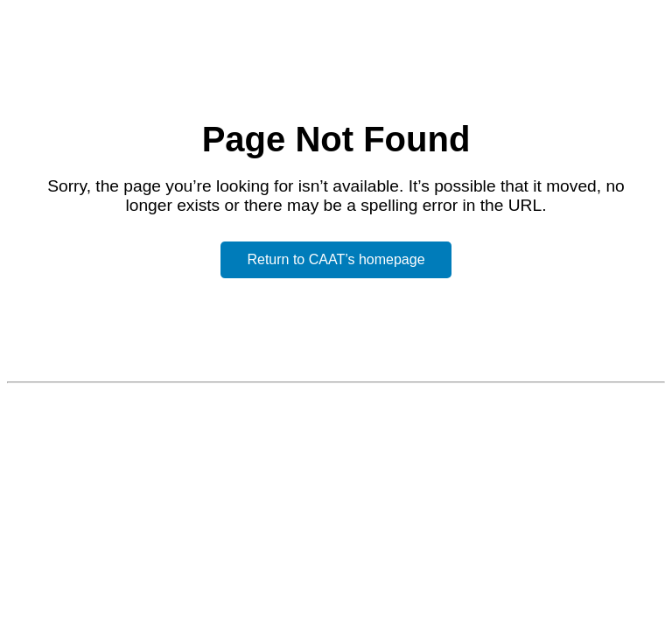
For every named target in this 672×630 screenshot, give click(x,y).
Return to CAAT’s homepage (336, 259)
